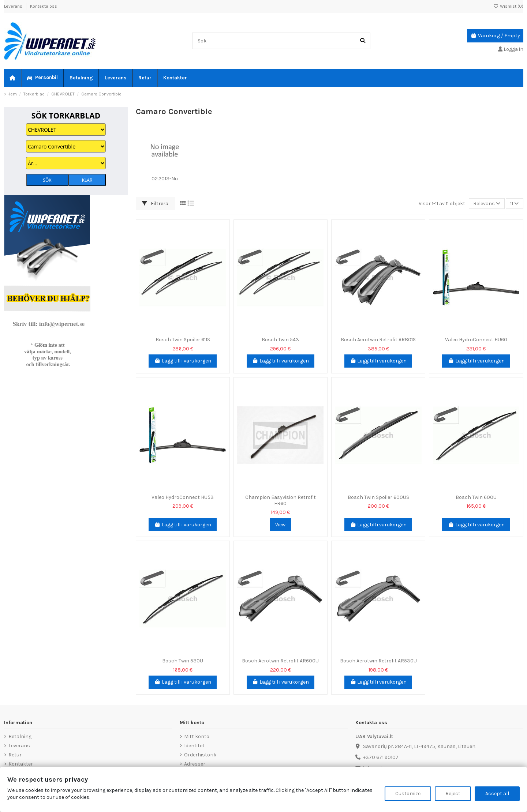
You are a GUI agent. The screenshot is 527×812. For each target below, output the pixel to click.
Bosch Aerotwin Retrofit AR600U (280, 661)
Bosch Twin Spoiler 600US (378, 497)
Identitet (194, 746)
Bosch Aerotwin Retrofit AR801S (378, 340)
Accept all (497, 794)
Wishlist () (508, 6)
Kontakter (21, 764)
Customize (408, 794)
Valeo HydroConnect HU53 (183, 497)
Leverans (14, 6)
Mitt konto (197, 736)
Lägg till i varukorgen (183, 361)
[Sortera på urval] (487, 204)
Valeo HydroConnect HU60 (476, 340)
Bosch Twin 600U (476, 497)
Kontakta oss (44, 6)
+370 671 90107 (381, 757)
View (280, 525)
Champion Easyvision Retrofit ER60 (281, 500)
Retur (15, 755)
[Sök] (363, 41)
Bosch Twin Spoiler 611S (183, 340)
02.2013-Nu (165, 179)
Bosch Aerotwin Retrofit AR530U (378, 661)
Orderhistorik (200, 755)
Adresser (195, 764)
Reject (453, 794)
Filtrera (155, 204)
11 (514, 204)
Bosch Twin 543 (280, 340)
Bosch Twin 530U (183, 661)
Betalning (20, 736)
